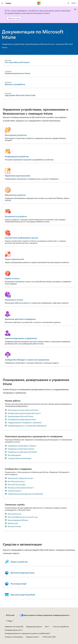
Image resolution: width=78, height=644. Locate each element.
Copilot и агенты (12, 278)
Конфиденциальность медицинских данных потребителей (27, 633)
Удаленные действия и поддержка (20, 319)
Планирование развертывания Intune (22, 420)
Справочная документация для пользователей (25, 494)
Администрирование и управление (21, 338)
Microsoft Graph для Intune (23, 573)
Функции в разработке (15, 84)
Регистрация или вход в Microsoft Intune (23, 410)
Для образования (14, 455)
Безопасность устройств (16, 216)
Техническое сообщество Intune (20, 478)
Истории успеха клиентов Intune (20, 488)
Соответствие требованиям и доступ (21, 238)
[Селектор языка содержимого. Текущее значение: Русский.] (10, 615)
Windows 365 (13, 523)
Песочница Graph (18, 584)
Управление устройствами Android (21, 449)
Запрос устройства (19, 562)
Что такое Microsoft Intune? (17, 62)
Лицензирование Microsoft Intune (20, 416)
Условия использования (14, 637)
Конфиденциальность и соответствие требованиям (27, 426)
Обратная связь (14, 18)
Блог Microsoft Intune (16, 481)
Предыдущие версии (34, 627)
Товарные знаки (32, 637)
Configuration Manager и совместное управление (27, 360)
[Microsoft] (39, 3)
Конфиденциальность (13, 630)
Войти (74, 3)
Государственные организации (19, 458)
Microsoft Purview (14, 526)
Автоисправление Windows (18, 520)
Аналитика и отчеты (14, 300)
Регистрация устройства (16, 135)
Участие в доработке (61, 627)
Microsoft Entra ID (14, 514)
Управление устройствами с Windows (22, 446)
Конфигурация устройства (17, 156)
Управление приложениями (18, 176)
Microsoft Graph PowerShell (23, 595)
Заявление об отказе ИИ (14, 627)
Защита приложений (14, 259)
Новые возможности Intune (17, 73)
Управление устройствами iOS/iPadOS (22, 452)
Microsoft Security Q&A (17, 485)
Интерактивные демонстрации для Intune (24, 413)
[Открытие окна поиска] (68, 3)
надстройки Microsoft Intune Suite (20, 95)
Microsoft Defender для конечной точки (23, 517)
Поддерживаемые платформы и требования (25, 423)
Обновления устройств (15, 195)
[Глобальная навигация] (2, 3)
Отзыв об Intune (14, 491)
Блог (46, 627)
